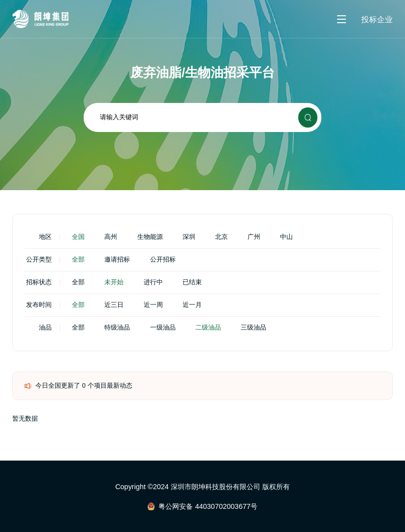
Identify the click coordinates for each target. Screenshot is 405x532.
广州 (254, 237)
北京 (221, 237)
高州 (111, 237)
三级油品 (253, 328)
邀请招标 (117, 260)
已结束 (192, 283)
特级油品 (117, 328)
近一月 (192, 305)
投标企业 (377, 19)
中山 (286, 237)
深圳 (189, 237)
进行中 (153, 283)
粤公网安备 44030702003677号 (208, 506)
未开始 (114, 283)
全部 (78, 260)
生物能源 (150, 237)
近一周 (153, 305)
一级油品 (163, 328)
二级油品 (208, 328)
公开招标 (163, 260)
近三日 (114, 305)
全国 (78, 237)
